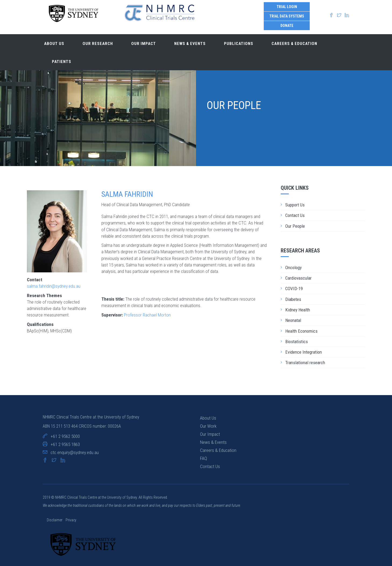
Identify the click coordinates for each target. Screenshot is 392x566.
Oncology (293, 268)
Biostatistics (297, 342)
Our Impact (210, 434)
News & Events (190, 44)
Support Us (295, 205)
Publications (239, 44)
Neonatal (293, 320)
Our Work (208, 426)
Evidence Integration (304, 352)
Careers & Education (294, 44)
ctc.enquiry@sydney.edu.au (75, 452)
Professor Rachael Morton (147, 315)
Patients (62, 62)
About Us (208, 418)
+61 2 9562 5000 (65, 436)
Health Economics (301, 331)
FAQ (204, 458)
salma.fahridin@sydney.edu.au (54, 286)
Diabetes (293, 299)
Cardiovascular (298, 278)
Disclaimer (55, 520)
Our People (295, 226)
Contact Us (295, 215)
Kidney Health (298, 310)
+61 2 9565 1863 (65, 444)
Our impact (144, 44)
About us (54, 44)
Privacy (71, 520)
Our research (98, 44)
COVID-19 (294, 289)
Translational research (305, 363)
